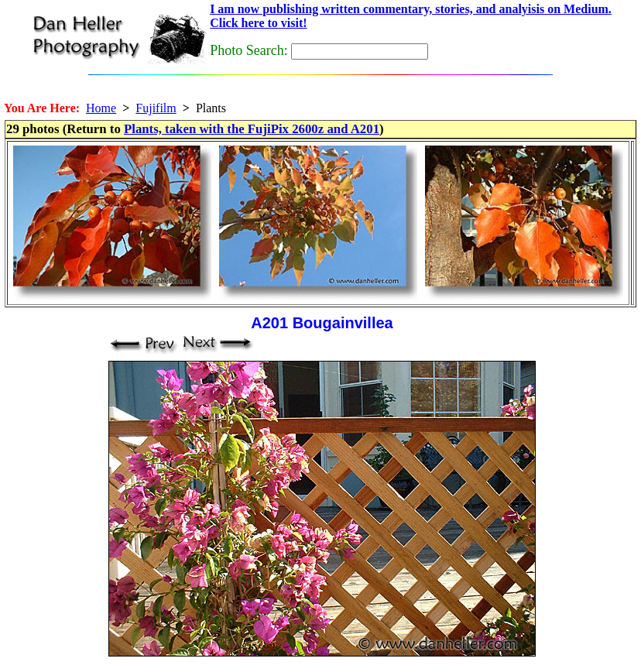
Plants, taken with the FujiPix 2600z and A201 (252, 129)
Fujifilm (156, 108)
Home (101, 108)
